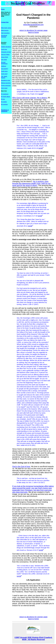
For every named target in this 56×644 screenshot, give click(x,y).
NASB (41, 94)
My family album (6, 97)
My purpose (4, 104)
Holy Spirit (4, 60)
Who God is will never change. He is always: (30, 98)
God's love (4, 49)
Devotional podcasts (4, 36)
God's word (4, 74)
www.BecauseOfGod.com (33, 25)
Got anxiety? (5, 69)
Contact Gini (5, 22)
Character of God (6, 52)
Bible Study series (6, 28)
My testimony (5, 94)
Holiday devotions (6, 47)
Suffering (4, 66)
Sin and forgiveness (4, 63)
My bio (3, 99)
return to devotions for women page (33, 30)
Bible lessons (5, 30)
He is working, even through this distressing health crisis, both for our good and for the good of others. (31, 183)
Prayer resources (6, 85)
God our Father (5, 54)
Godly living (4, 71)
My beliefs (4, 102)
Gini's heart (4, 88)
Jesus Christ (5, 57)
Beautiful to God (6, 80)
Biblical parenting (6, 83)
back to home (33, 32)
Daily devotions (5, 33)
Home (3, 9)
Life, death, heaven (4, 77)
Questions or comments (5, 111)
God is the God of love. (21, 467)
